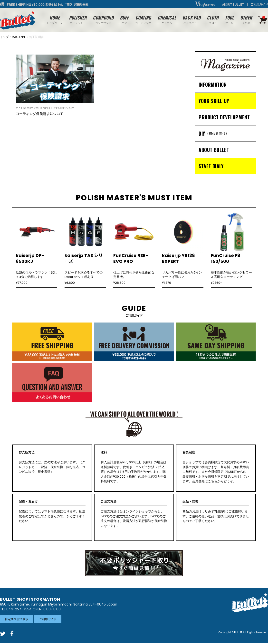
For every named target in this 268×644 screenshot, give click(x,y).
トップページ (55, 20)
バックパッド (191, 20)
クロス (213, 20)
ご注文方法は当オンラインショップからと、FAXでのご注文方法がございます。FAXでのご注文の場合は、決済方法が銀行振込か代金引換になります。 (134, 514)
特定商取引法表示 (17, 619)
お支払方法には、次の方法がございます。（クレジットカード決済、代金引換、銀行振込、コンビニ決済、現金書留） (52, 462)
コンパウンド (103, 20)
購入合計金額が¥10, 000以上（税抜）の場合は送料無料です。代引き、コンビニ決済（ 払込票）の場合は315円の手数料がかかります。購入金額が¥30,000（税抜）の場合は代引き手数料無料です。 (134, 467)
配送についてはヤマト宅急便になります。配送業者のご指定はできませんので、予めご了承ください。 (52, 511)
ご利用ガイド (259, 4)
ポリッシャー (78, 20)
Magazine (205, 4)
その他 (246, 20)
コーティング (143, 20)
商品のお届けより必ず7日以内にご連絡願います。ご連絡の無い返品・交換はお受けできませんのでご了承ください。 (216, 511)
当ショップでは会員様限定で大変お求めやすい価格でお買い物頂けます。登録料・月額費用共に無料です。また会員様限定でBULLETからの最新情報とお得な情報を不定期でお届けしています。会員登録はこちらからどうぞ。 (216, 467)
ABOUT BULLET (233, 4)
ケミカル (167, 20)
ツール (229, 20)
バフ (124, 20)
